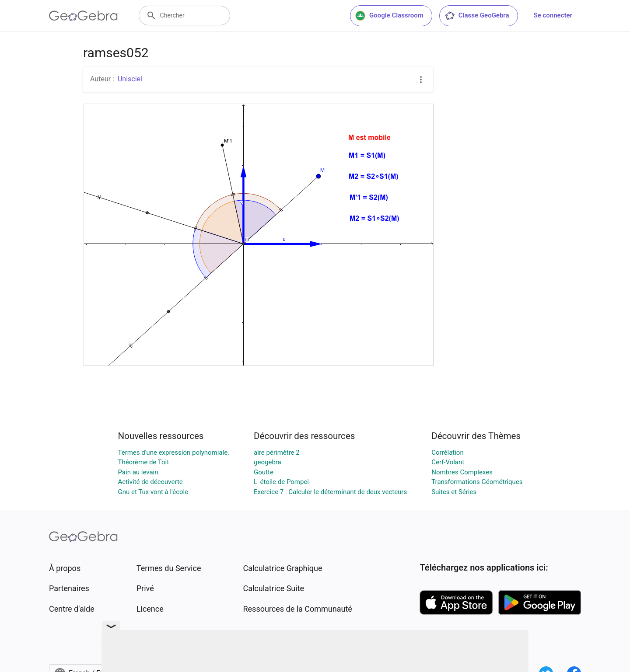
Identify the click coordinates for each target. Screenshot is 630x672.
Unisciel (130, 79)
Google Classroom (389, 16)
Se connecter (553, 15)
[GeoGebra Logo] (83, 16)
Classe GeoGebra (477, 16)
